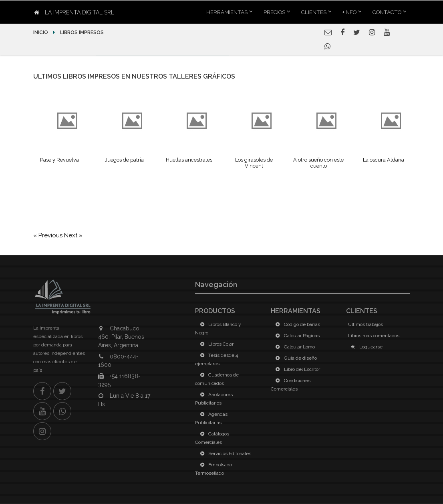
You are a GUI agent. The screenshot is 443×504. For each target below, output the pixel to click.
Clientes (314, 12)
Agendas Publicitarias (211, 418)
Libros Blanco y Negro (218, 329)
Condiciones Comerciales (291, 385)
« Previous (49, 235)
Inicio (41, 32)
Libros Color (215, 344)
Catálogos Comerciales (212, 438)
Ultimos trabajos (365, 324)
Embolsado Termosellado (213, 469)
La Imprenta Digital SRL (74, 12)
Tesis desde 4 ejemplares (216, 359)
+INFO (349, 12)
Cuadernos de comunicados (217, 379)
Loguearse (365, 347)
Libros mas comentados (374, 336)
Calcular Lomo (294, 347)
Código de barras (296, 324)
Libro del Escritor (296, 369)
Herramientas (227, 12)
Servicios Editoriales (224, 453)
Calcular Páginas (296, 336)
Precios (274, 12)
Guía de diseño (295, 358)
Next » (73, 235)
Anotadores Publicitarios (214, 399)
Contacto (387, 12)
